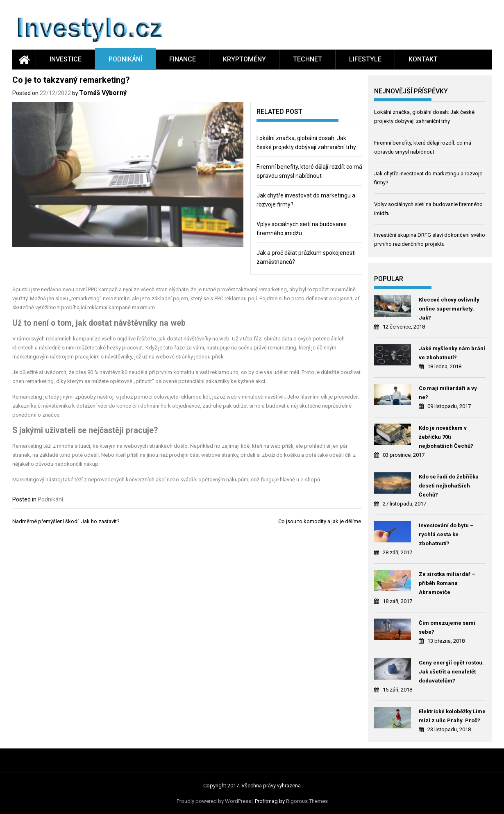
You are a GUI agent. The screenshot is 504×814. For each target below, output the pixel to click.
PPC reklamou (230, 298)
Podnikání (125, 59)
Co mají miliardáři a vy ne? (448, 393)
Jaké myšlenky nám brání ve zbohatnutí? (452, 353)
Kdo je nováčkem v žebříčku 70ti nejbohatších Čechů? (446, 437)
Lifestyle (365, 59)
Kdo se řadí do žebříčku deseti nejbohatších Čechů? (449, 486)
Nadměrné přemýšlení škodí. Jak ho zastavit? (67, 521)
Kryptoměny (244, 59)
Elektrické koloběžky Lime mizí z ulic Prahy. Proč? (452, 716)
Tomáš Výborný (103, 93)
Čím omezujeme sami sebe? (447, 627)
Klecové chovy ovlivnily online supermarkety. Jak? (449, 309)
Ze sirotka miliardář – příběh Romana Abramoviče (447, 583)
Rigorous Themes (307, 801)
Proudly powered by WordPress (214, 801)
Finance (183, 59)
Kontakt (423, 59)
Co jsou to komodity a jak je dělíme (320, 521)
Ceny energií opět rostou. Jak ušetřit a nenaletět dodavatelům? (451, 672)
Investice (66, 59)
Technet (308, 59)
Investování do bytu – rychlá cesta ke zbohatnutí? (446, 534)
